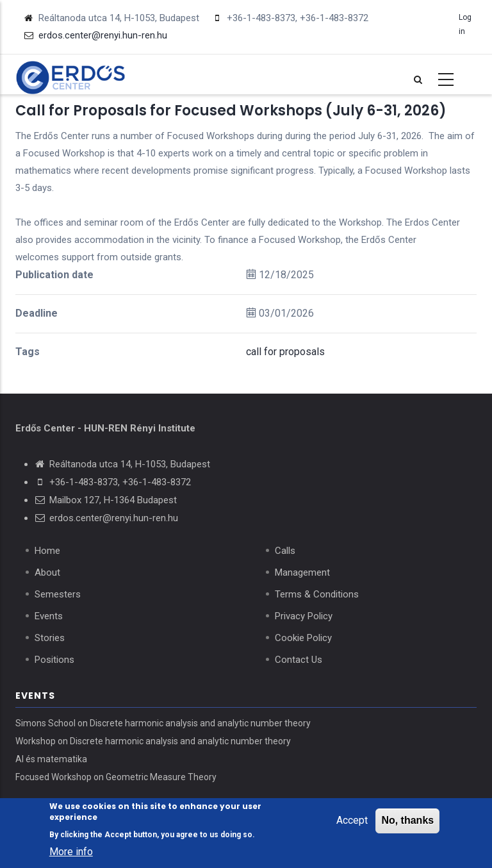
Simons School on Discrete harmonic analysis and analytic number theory (163, 723)
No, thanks (407, 821)
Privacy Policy (304, 616)
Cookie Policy (303, 638)
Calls (285, 551)
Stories (50, 638)
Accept (352, 821)
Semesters (58, 594)
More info (71, 852)
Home (47, 551)
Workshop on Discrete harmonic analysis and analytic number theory (153, 741)
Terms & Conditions (317, 594)
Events (49, 616)
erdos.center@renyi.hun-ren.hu (114, 518)
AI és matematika (51, 759)
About (47, 572)
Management (302, 572)
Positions (54, 660)
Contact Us (299, 660)
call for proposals (285, 352)
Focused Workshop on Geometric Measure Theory (116, 777)
